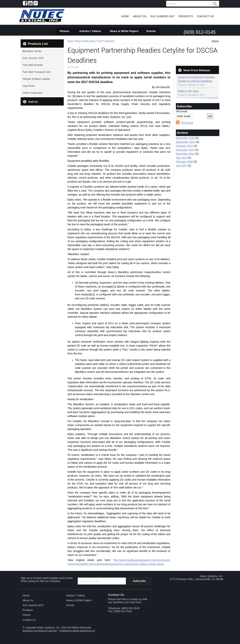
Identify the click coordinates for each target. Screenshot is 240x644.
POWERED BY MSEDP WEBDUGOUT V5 (77, 631)
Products (186, 16)
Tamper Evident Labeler (36, 79)
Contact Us (205, 16)
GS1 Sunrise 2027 (162, 16)
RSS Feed (187, 123)
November (109, 41)
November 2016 (185, 138)
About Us (140, 16)
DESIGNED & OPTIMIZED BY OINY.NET (40, 631)
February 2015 (184, 146)
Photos (65, 31)
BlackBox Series (32, 51)
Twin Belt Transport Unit (36, 72)
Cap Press (29, 86)
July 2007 (181, 165)
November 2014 (185, 154)
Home (125, 16)
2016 (100, 41)
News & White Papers (124, 31)
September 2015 (186, 142)
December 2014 (185, 150)
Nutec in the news (188, 91)
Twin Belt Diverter (33, 65)
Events (151, 31)
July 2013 (181, 158)
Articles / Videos (90, 31)
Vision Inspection (32, 93)
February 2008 (184, 162)
